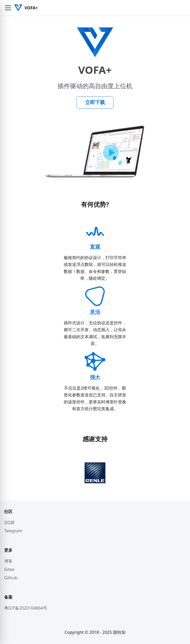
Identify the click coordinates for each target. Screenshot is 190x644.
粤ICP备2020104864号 (26, 608)
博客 (8, 561)
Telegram (13, 531)
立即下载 (95, 102)
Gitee (9, 569)
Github (11, 578)
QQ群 (9, 522)
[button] (8, 8)
